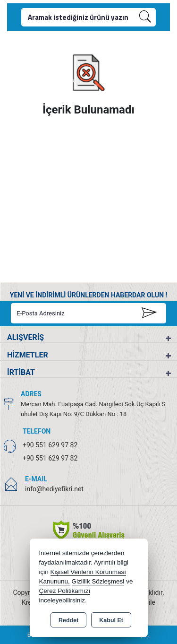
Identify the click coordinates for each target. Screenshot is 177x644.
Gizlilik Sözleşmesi (98, 581)
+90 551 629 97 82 (50, 445)
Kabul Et (111, 620)
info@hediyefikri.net (54, 489)
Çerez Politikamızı (65, 591)
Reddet (68, 620)
